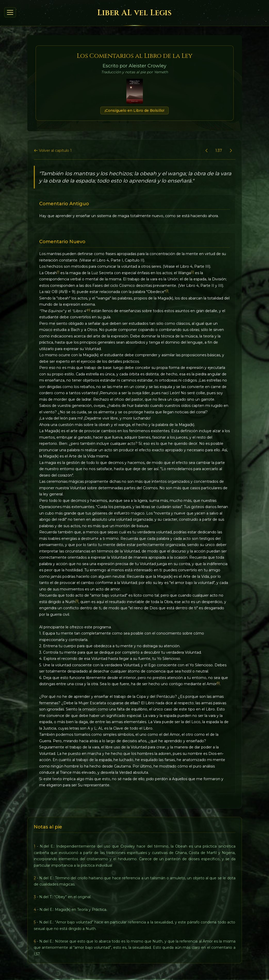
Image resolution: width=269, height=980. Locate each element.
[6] (218, 683)
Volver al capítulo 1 (53, 151)
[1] (58, 272)
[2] (192, 272)
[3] (167, 291)
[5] (77, 601)
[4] (89, 310)
